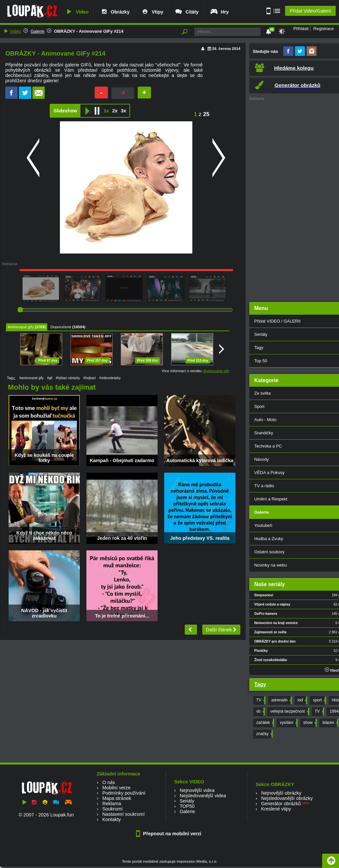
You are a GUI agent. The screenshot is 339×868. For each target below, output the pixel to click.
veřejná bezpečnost (289, 712)
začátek (265, 723)
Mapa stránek (117, 798)
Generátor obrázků (281, 804)
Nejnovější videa (197, 790)
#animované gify (31, 378)
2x (115, 111)
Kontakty (112, 819)
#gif (50, 378)
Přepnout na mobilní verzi (169, 834)
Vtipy (152, 12)
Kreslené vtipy (276, 809)
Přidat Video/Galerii (310, 11)
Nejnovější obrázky (281, 793)
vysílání (288, 723)
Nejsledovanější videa (203, 796)
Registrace (324, 29)
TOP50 (187, 806)
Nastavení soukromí (123, 814)
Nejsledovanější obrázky (287, 798)
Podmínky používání (124, 793)
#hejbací (90, 378)
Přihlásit (301, 29)
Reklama (112, 804)
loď (302, 700)
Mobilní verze (117, 788)
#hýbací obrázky (68, 378)
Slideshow (65, 111)
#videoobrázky (110, 378)
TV (260, 700)
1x (106, 111)
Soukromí (113, 809)
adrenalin (281, 700)
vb (260, 712)
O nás (109, 782)
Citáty (187, 12)
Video (77, 12)
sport (319, 700)
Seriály (187, 801)
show (309, 723)
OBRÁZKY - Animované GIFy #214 (89, 31)
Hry (219, 12)
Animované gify (21, 327)
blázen (330, 723)
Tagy (260, 684)
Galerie (37, 31)
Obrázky (115, 12)
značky (264, 734)
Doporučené (61, 327)
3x (123, 111)
